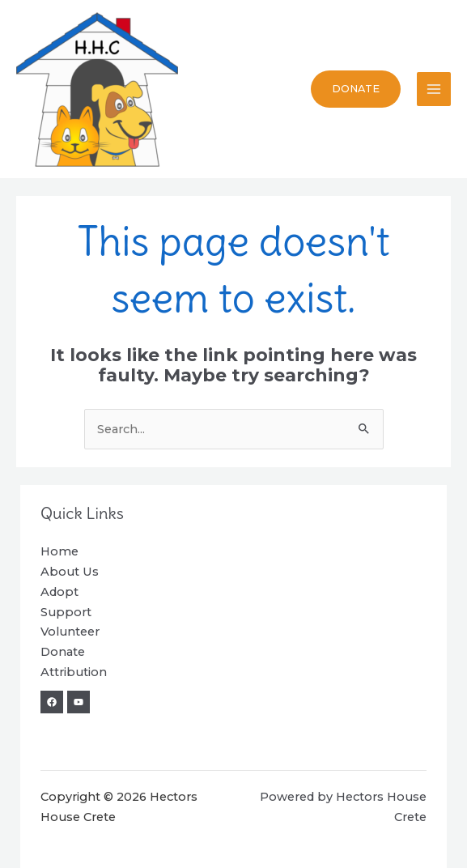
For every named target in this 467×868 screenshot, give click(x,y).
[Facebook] (52, 702)
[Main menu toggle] (434, 89)
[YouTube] (79, 702)
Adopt (59, 592)
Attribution (74, 672)
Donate (63, 652)
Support (66, 612)
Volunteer (70, 632)
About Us (70, 572)
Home (59, 551)
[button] (356, 89)
